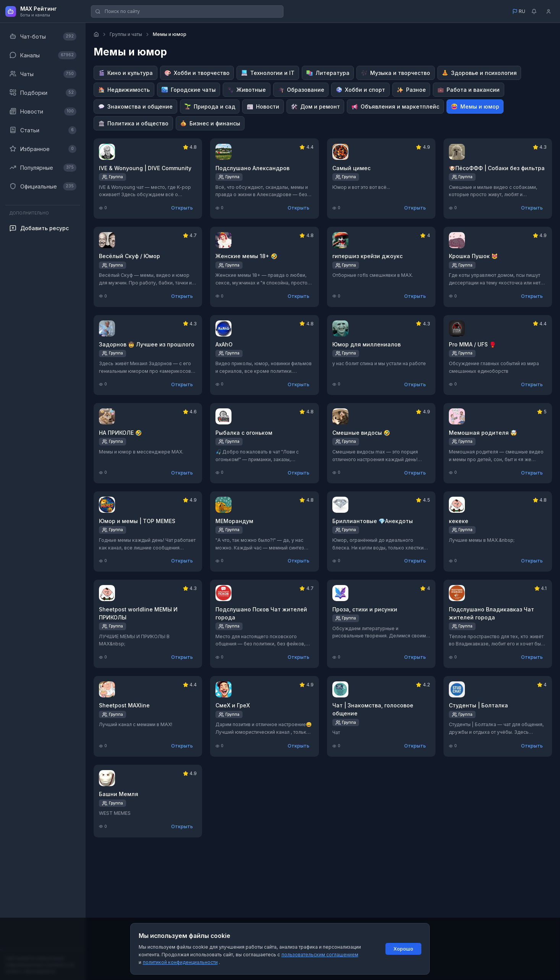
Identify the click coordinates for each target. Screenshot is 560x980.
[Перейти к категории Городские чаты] (189, 90)
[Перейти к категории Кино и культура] (125, 73)
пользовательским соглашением (320, 955)
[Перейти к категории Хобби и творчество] (197, 73)
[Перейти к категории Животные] (247, 90)
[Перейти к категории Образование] (301, 90)
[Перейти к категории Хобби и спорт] (360, 90)
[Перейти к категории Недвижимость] (124, 90)
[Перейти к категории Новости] (263, 106)
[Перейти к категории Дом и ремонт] (316, 106)
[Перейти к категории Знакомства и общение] (135, 106)
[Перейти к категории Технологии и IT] (268, 73)
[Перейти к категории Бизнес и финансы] (210, 123)
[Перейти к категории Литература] (328, 73)
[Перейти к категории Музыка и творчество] (396, 73)
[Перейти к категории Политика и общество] (133, 123)
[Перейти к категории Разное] (411, 90)
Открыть (182, 208)
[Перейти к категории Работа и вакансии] (469, 90)
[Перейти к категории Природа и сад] (210, 106)
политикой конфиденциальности (180, 962)
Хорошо (403, 949)
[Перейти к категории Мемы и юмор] (475, 106)
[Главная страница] (96, 34)
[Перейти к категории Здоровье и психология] (479, 73)
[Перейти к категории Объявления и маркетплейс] (395, 106)
